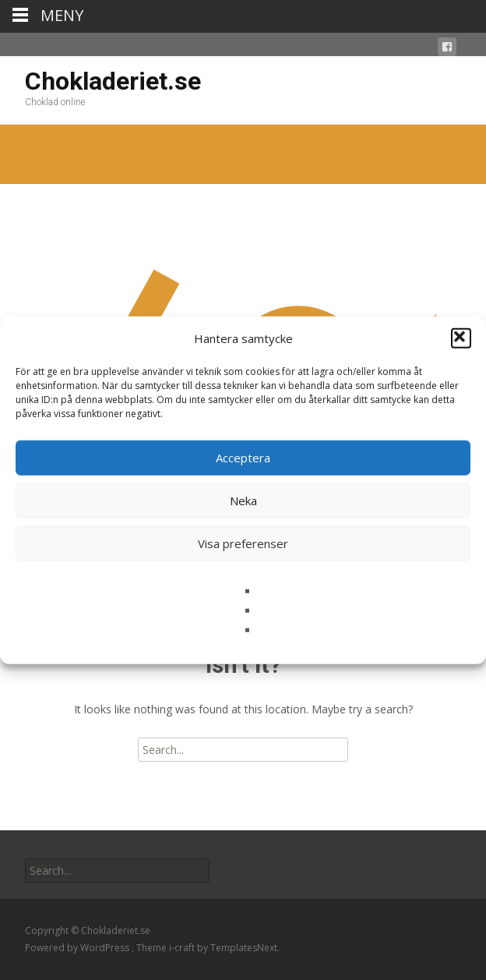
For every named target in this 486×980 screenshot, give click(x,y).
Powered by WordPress (78, 948)
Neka (243, 501)
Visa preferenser (243, 543)
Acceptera (243, 458)
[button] (461, 338)
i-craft (183, 948)
